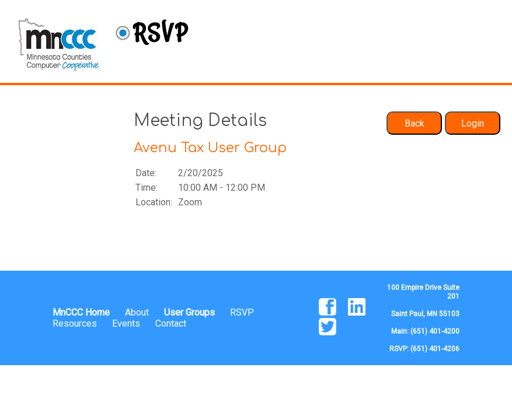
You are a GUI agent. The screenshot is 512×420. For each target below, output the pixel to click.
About (137, 312)
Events (126, 323)
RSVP (242, 312)
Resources (75, 323)
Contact (171, 323)
